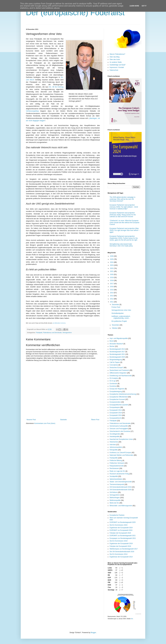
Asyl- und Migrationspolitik (119, 338)
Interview (113, 445)
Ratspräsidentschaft (116, 466)
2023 (112, 265)
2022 (112, 268)
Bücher (112, 346)
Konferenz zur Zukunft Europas (120, 453)
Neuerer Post (31, 420)
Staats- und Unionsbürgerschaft (121, 482)
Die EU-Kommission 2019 (118, 541)
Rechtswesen (114, 468)
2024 (112, 262)
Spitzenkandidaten (116, 479)
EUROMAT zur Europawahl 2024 (121, 530)
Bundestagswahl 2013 (117, 349)
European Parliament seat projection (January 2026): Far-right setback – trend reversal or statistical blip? (124, 207)
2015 (112, 290)
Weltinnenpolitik (115, 500)
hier (132, 619)
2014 (112, 293)
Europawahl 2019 (116, 413)
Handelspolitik (114, 437)
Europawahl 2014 (116, 410)
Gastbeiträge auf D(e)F (118, 65)
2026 (112, 256)
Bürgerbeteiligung (116, 360)
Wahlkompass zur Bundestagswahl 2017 (124, 549)
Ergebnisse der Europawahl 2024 (121, 528)
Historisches (114, 442)
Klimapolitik (114, 450)
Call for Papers (115, 362)
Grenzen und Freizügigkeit (119, 429)
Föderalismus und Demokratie (52, 333)
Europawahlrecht (115, 418)
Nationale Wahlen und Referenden (122, 455)
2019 (112, 277)
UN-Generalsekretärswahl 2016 (120, 487)
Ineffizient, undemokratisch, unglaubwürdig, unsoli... (121, 317)
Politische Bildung (116, 460)
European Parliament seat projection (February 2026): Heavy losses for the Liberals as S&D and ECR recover (123, 215)
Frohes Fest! (116, 307)
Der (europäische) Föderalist (75, 13)
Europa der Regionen (117, 389)
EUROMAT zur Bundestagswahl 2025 (123, 522)
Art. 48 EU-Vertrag (56, 87)
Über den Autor (115, 59)
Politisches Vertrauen (117, 463)
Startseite (63, 420)
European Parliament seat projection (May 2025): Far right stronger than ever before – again (125, 230)
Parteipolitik (114, 458)
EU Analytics (114, 378)
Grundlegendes (115, 434)
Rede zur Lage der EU (117, 471)
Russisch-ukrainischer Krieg (119, 474)
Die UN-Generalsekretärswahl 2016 (122, 552)
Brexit (112, 341)
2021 (112, 271)
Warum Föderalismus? (117, 54)
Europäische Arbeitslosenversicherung (123, 394)
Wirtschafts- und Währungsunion (121, 506)
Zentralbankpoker (118, 313)
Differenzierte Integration (118, 373)
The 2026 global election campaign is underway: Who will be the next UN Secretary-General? (122, 199)
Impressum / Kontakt (117, 67)
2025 (112, 259)
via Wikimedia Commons (59, 323)
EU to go (113, 381)
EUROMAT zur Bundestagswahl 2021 (123, 536)
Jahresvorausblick (116, 447)
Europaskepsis (115, 407)
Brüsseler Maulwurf (116, 344)
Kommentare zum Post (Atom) (45, 423)
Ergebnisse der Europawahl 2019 (121, 544)
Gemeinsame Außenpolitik (119, 426)
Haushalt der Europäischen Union (121, 439)
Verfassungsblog (32, 111)
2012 (112, 299)
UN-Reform (114, 492)
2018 (112, 280)
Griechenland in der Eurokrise (120, 431)
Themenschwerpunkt (117, 484)
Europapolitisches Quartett (119, 405)
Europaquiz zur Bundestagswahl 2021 (123, 538)
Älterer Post (95, 420)
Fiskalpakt (39, 333)
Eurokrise (113, 386)
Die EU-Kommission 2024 (118, 525)
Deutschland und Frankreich (119, 370)
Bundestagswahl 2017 (117, 352)
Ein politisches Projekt (119, 321)
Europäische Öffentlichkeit (119, 397)
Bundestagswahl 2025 (117, 357)
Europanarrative (115, 402)
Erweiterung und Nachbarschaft (120, 376)
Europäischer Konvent (117, 399)
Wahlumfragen (115, 498)
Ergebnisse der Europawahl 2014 (121, 557)
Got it (144, 6)
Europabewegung (116, 392)
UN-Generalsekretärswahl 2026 (120, 490)
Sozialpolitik (114, 476)
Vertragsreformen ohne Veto (121, 310)
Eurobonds (113, 384)
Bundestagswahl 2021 (117, 354)
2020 (112, 274)
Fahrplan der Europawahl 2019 (120, 546)
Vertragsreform (67, 333)
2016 (112, 287)
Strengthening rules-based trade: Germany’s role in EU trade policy (121, 245)
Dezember (116, 305)
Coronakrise (114, 365)
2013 (112, 296)
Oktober (115, 328)
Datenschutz (114, 70)
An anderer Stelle (116, 62)
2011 (112, 302)
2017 (112, 284)
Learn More (134, 6)
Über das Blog (115, 57)
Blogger (93, 633)
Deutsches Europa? (116, 368)
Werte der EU (114, 503)
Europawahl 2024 (116, 415)
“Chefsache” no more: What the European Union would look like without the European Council (124, 222)
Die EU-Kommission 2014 (118, 554)
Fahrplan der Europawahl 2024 (120, 533)
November (116, 325)
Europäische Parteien (117, 515)
